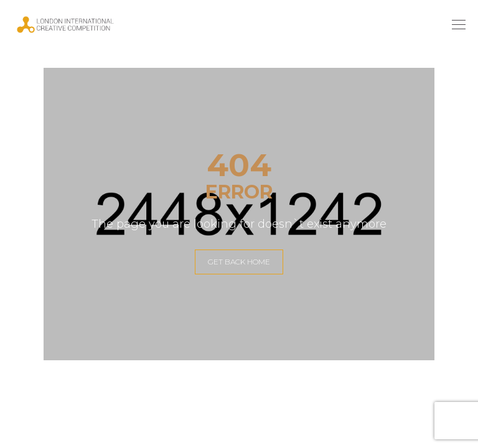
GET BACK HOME (239, 262)
